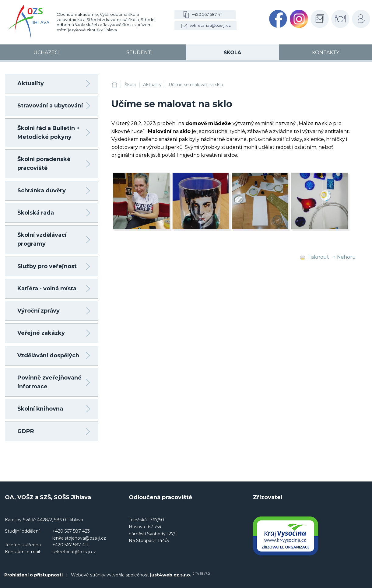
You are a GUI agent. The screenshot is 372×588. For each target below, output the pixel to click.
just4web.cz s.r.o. (171, 575)
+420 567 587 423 (71, 531)
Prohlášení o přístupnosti (33, 575)
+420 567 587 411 (207, 14)
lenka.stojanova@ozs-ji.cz (79, 538)
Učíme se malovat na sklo (196, 85)
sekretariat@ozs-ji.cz (210, 25)
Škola (130, 85)
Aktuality (152, 85)
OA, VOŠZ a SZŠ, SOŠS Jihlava (114, 85)
